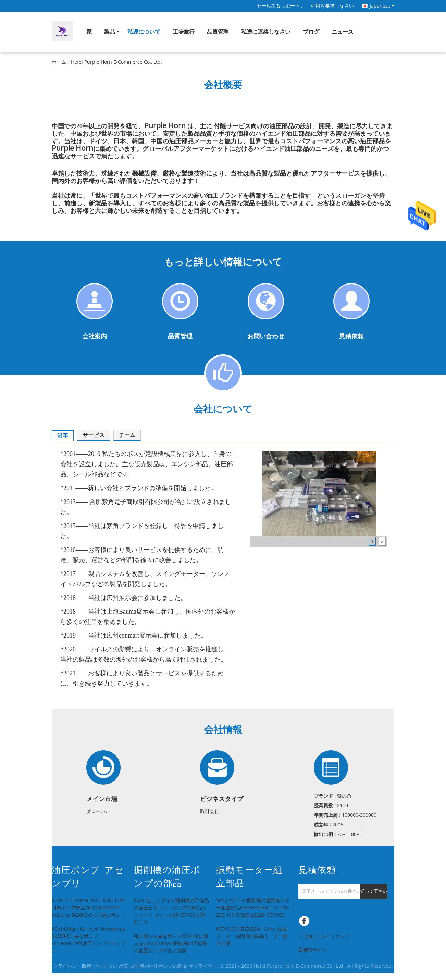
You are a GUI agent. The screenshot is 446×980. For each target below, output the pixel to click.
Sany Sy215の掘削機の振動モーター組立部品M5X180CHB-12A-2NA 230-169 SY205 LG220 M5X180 (253, 908)
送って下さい (374, 891)
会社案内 (95, 336)
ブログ (311, 32)
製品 (110, 32)
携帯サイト (313, 950)
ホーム (59, 62)
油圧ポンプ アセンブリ (88, 877)
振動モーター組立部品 (250, 877)
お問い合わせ (266, 336)
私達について (144, 32)
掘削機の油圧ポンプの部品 (167, 877)
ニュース (343, 32)
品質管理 (218, 32)
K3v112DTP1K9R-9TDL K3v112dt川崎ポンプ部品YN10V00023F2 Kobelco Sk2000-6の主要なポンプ (89, 908)
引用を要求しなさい (332, 6)
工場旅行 (184, 32)
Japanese (382, 6)
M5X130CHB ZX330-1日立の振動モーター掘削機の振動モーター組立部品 (252, 936)
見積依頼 (351, 336)
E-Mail (308, 937)
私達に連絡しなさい (266, 32)
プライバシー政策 (72, 966)
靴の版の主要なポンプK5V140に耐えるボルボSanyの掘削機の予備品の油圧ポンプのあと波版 (171, 943)
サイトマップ (335, 937)
